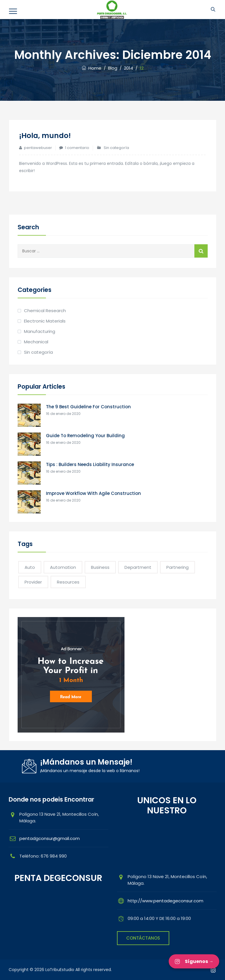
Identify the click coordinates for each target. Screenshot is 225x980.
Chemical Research (45, 311)
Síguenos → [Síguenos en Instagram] (194, 961)
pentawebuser (38, 148)
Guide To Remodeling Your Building (85, 436)
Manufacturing (40, 331)
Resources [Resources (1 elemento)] (68, 582)
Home (92, 68)
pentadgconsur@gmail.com (50, 838)
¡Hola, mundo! (46, 135)
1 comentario (77, 148)
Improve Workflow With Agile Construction (93, 493)
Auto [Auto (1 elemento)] (30, 567)
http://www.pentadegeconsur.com (166, 901)
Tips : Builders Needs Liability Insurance (90, 464)
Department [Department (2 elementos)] (138, 567)
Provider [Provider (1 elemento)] (33, 582)
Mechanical (36, 342)
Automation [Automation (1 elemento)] (63, 567)
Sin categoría (116, 148)
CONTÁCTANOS (143, 938)
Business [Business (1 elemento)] (100, 567)
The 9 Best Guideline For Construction (88, 407)
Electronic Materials (45, 321)
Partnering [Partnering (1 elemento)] (177, 567)
